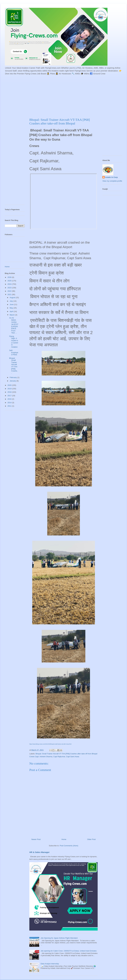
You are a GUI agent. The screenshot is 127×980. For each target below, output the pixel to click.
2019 (10, 389)
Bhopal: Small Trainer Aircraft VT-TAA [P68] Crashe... (14, 366)
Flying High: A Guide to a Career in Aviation (14, 342)
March (12, 315)
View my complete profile (112, 181)
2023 (10, 288)
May (12, 308)
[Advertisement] (60, 96)
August (13, 297)
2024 (10, 284)
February (14, 377)
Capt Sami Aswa (73, 757)
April (12, 311)
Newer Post (36, 839)
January (13, 381)
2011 (10, 406)
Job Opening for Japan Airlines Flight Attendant (59, 938)
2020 (10, 385)
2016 (10, 399)
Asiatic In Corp (111, 177)
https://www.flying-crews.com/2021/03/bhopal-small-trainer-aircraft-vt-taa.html (50, 744)
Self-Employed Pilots (14, 352)
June (12, 304)
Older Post (91, 839)
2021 (10, 294)
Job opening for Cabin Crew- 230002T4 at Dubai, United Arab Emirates (69, 951)
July (12, 301)
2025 (10, 281)
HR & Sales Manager (39, 852)
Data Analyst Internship (50, 964)
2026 (10, 277)
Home (64, 839)
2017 (10, 396)
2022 (10, 291)
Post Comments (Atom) (69, 846)
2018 (10, 392)
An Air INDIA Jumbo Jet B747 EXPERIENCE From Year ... (14, 325)
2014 (10, 403)
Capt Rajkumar (59, 757)
